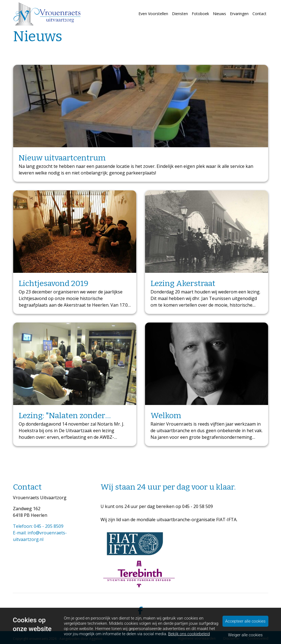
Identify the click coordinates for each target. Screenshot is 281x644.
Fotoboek (200, 14)
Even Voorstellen (153, 14)
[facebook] (141, 611)
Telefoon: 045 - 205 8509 (38, 526)
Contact (259, 14)
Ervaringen (239, 14)
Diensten (180, 14)
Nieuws (219, 14)
